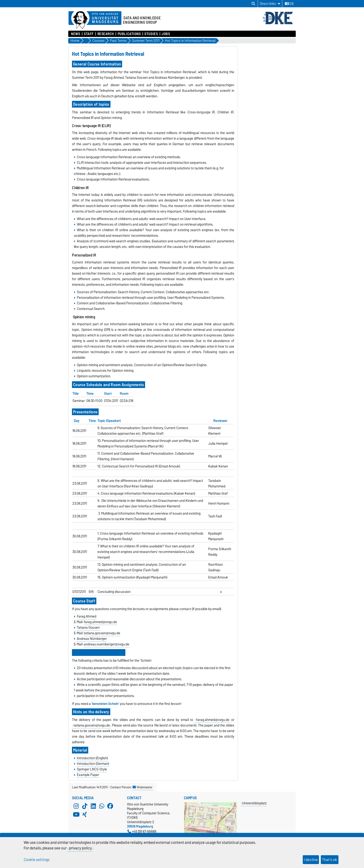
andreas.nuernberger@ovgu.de (107, 644)
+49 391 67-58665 (142, 831)
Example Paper (88, 775)
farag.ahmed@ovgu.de (100, 622)
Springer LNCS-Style (92, 769)
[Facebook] (110, 806)
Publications (129, 34)
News (76, 34)
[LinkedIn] (93, 806)
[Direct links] (270, 4)
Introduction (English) (92, 758)
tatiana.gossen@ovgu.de (102, 633)
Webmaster (143, 787)
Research (106, 34)
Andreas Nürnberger (92, 639)
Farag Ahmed (87, 616)
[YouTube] (76, 815)
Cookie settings (37, 860)
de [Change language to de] (289, 4)
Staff (89, 34)
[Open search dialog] (253, 4)
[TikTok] (85, 806)
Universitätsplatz (254, 803)
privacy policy (80, 848)
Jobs (166, 34)
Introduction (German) (93, 764)
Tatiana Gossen (88, 628)
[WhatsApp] (102, 806)
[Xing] (85, 815)
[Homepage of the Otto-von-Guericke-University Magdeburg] (95, 20)
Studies (151, 34)
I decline (311, 860)
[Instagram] (76, 806)
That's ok (330, 860)
